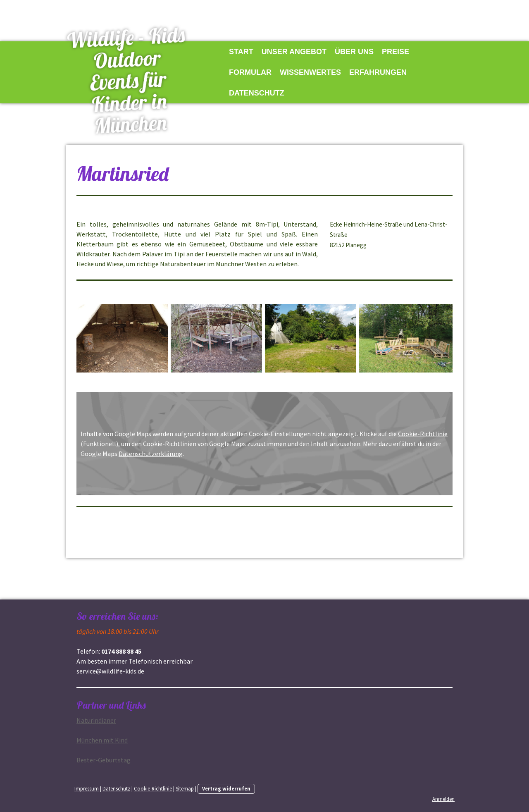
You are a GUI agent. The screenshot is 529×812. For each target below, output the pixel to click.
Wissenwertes (310, 72)
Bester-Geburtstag (104, 760)
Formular (250, 72)
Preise (396, 52)
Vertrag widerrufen (226, 788)
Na (96, 720)
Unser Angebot (294, 52)
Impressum (87, 788)
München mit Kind (102, 740)
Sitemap (185, 788)
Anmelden (443, 799)
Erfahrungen (378, 72)
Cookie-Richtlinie (423, 434)
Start (241, 52)
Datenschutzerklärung (151, 454)
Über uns (354, 52)
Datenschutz (257, 93)
